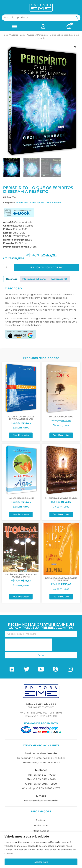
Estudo (40, 203)
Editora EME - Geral (26, 203)
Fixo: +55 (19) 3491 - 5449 (41, 780)
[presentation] (28, 645)
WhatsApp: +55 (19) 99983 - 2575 (41, 789)
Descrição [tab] (12, 279)
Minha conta (41, 826)
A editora (41, 820)
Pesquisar (77, 18)
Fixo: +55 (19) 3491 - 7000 (41, 775)
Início (6, 35)
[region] (41, 850)
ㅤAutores (14, 35)
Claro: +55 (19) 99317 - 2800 (41, 784)
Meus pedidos (41, 831)
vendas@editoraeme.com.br (41, 801)
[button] (14, 26)
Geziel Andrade (28, 35)
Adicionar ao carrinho (46, 268)
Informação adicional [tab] (34, 279)
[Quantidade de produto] (8, 268)
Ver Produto (21, 436)
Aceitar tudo (41, 862)
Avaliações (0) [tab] (59, 279)
